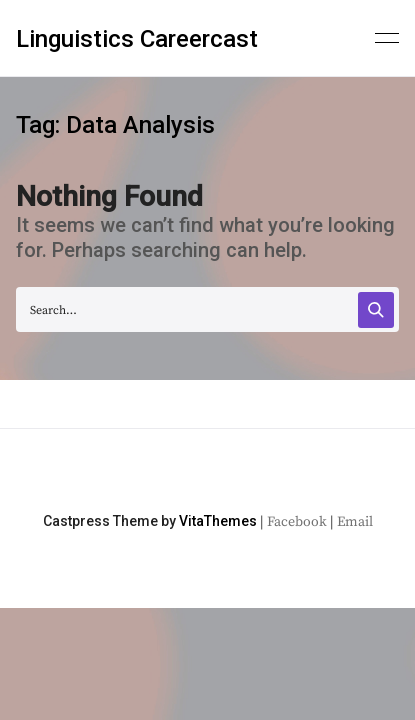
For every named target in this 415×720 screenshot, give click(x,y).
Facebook (297, 522)
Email (355, 522)
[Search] (376, 310)
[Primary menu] (387, 36)
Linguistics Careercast (137, 39)
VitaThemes (218, 521)
